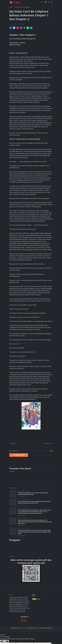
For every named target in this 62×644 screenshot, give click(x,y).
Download (27, 491)
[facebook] (42, 2)
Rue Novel (24, 621)
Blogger (36, 628)
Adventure (24, 518)
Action (20, 491)
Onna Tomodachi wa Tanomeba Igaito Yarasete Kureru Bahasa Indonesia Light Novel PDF (34, 502)
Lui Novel (23, 628)
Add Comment (19, 455)
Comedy (23, 499)
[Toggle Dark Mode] (45, 2)
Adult (23, 491)
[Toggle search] (48, 2)
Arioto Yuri (24, 508)
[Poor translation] (6, 641)
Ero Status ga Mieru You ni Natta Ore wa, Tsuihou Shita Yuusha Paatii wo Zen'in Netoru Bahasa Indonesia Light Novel (34, 532)
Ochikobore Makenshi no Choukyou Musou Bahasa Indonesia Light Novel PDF (33, 494)
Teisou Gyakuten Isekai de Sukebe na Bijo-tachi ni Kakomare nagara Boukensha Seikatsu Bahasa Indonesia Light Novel (35, 522)
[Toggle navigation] (51, 2)
